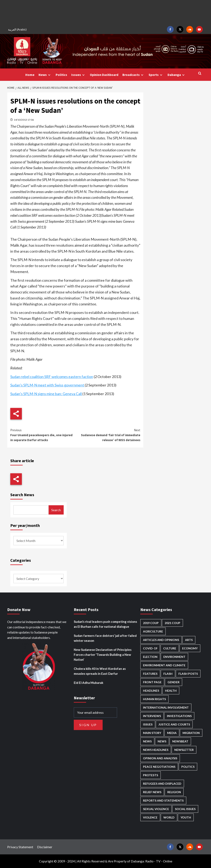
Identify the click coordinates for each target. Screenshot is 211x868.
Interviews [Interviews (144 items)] (152, 716)
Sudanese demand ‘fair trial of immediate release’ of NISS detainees (108, 435)
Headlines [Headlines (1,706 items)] (151, 691)
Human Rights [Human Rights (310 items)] (154, 699)
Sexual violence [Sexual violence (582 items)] (156, 809)
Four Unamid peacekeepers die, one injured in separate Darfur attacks (43, 435)
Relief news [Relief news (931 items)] (152, 792)
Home (30, 75)
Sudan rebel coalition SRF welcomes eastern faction (52, 377)
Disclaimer (45, 847)
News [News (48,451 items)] (147, 741)
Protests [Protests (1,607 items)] (151, 775)
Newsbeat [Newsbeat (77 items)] (180, 741)
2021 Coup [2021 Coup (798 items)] (172, 623)
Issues (79, 75)
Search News (22, 495)
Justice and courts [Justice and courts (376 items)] (174, 724)
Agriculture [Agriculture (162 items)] (153, 631)
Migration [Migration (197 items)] (191, 733)
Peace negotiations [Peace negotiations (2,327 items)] (159, 767)
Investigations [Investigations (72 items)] (179, 716)
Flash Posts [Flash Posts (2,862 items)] (188, 674)
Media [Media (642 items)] (172, 733)
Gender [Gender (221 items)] (173, 682)
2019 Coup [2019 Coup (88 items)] (151, 623)
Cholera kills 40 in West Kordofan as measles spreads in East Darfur (100, 671)
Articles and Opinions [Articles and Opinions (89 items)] (161, 640)
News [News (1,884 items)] (162, 741)
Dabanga (177, 75)
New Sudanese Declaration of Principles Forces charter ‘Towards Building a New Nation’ (103, 655)
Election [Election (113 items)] (150, 657)
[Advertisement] (105, 12)
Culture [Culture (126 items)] (170, 648)
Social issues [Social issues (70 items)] (185, 809)
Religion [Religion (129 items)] (174, 792)
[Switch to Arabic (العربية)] (18, 29)
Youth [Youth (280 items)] (186, 817)
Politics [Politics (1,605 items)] (188, 767)
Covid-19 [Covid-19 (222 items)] (150, 648)
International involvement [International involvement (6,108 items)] (166, 707)
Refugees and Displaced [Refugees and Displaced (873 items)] (162, 784)
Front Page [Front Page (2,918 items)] (152, 682)
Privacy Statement (20, 847)
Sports (156, 75)
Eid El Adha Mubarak (89, 683)
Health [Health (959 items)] (171, 691)
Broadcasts (133, 75)
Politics (61, 75)
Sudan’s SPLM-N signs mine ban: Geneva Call (46, 394)
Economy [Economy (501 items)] (190, 648)
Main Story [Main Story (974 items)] (152, 733)
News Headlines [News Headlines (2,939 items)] (156, 750)
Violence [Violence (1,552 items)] (150, 817)
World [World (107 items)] (169, 817)
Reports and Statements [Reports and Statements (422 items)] (163, 800)
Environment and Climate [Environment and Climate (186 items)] (164, 665)
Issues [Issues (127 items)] (148, 724)
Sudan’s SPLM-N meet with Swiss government (47, 385)
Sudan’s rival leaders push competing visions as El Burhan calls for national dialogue (105, 624)
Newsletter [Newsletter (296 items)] (184, 750)
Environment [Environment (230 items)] (174, 657)
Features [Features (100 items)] (150, 674)
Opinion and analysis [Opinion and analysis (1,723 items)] (160, 758)
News (45, 75)
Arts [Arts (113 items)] (189, 640)
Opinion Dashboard (104, 75)
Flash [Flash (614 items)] (168, 674)
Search (56, 510)
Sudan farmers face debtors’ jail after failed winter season (105, 638)
